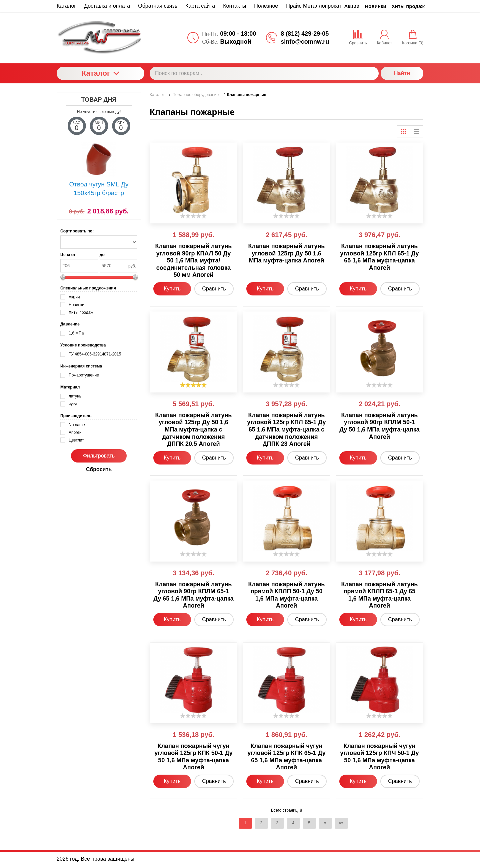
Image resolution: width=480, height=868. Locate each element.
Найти (402, 73)
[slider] (193, 216)
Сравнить (214, 289)
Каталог (100, 73)
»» (341, 823)
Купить (172, 289)
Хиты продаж (408, 6)
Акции (352, 6)
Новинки (376, 6)
